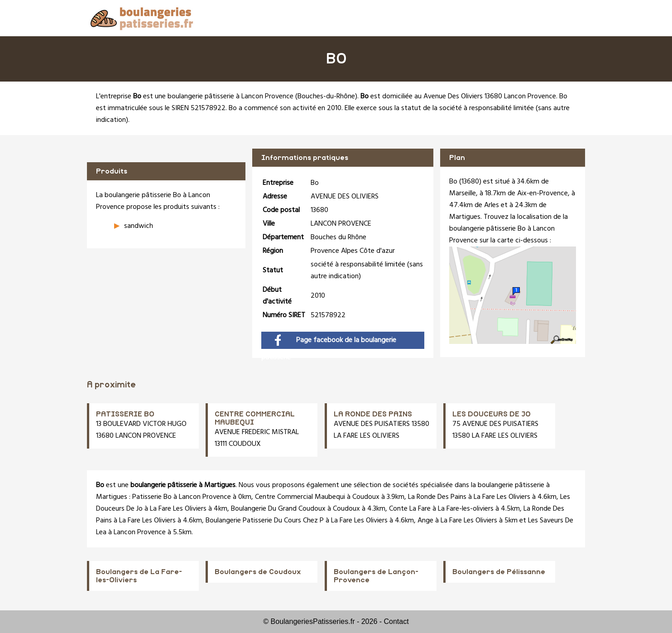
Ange (425, 521)
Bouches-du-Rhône (326, 97)
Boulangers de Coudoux (258, 572)
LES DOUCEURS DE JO (492, 414)
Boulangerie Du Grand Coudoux (278, 509)
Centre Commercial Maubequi (300, 497)
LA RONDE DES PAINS (373, 414)
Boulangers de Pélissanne (499, 572)
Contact (396, 621)
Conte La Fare (410, 509)
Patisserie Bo (152, 497)
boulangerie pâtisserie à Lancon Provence (230, 97)
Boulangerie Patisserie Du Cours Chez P (265, 521)
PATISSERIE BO (125, 414)
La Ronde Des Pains (437, 497)
